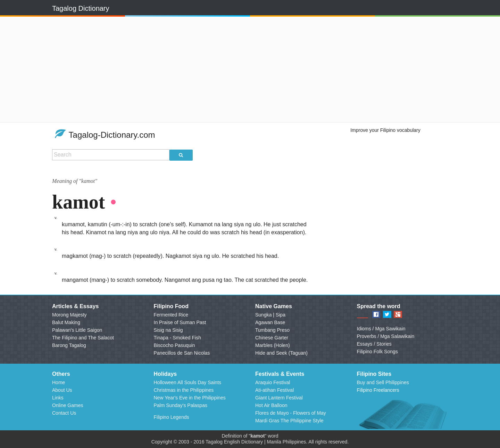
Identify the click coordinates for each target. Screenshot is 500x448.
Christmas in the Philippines (184, 390)
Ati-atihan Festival (274, 390)
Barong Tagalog (69, 345)
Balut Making (66, 322)
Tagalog (214, 442)
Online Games (68, 405)
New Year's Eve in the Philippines (190, 398)
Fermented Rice (171, 315)
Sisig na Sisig (168, 330)
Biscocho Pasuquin (174, 345)
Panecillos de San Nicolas (182, 353)
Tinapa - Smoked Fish (177, 338)
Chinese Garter (272, 338)
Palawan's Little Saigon (77, 330)
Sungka (263, 315)
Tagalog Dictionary (81, 8)
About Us (62, 390)
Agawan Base (270, 322)
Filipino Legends (172, 417)
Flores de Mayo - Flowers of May (291, 413)
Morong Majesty (69, 315)
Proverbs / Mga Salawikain (386, 336)
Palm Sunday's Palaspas (181, 405)
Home (59, 382)
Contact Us (64, 413)
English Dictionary (243, 442)
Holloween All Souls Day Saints (188, 382)
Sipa (281, 315)
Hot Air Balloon (271, 405)
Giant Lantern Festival (279, 398)
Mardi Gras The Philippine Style (289, 421)
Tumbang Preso (272, 330)
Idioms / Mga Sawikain (381, 329)
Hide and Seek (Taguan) (281, 353)
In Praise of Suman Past (180, 322)
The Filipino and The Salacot (83, 338)
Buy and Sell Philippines (383, 382)
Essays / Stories (374, 344)
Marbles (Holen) (273, 345)
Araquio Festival (273, 382)
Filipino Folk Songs (377, 352)
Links (58, 398)
